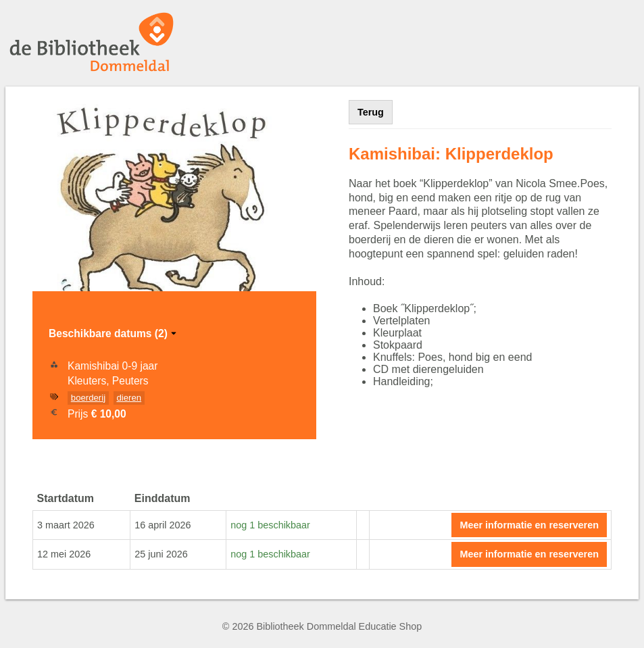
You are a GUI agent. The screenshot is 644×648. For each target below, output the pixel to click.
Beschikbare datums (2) (114, 333)
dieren (129, 398)
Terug (371, 112)
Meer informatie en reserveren (529, 525)
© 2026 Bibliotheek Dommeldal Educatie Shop (322, 626)
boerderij (88, 398)
